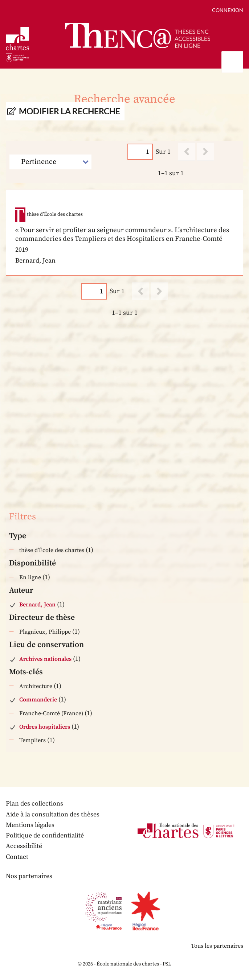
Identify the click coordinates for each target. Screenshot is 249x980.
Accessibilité (24, 846)
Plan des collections (34, 804)
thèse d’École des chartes (52, 550)
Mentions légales (30, 825)
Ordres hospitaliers (45, 727)
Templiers (32, 740)
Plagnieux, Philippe (45, 632)
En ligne (30, 577)
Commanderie (38, 700)
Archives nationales (45, 659)
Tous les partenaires (217, 946)
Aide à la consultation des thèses (53, 814)
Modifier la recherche (70, 111)
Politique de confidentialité (45, 835)
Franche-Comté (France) (51, 713)
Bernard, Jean (37, 605)
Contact (17, 857)
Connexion (228, 10)
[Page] (140, 152)
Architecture (36, 686)
